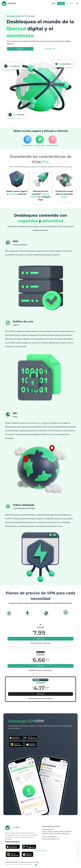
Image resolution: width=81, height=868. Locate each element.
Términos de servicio (12, 864)
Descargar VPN (50, 49)
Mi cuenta (70, 3)
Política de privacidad (26, 864)
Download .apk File (40, 851)
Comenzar (61, 3)
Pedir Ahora (40, 639)
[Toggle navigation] (77, 3)
